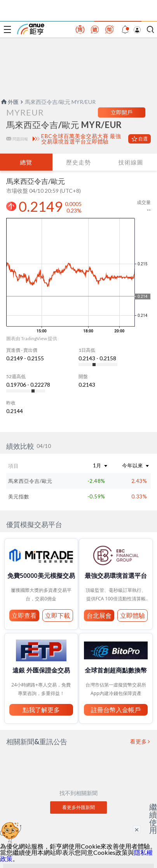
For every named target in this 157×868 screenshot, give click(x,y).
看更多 (139, 742)
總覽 (26, 162)
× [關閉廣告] (137, 829)
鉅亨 (31, 29)
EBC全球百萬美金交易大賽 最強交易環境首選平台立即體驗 (81, 139)
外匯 (9, 102)
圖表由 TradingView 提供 (32, 338)
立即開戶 (122, 112)
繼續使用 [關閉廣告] (153, 818)
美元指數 (19, 496)
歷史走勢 (78, 162)
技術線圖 (131, 162)
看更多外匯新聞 (78, 807)
